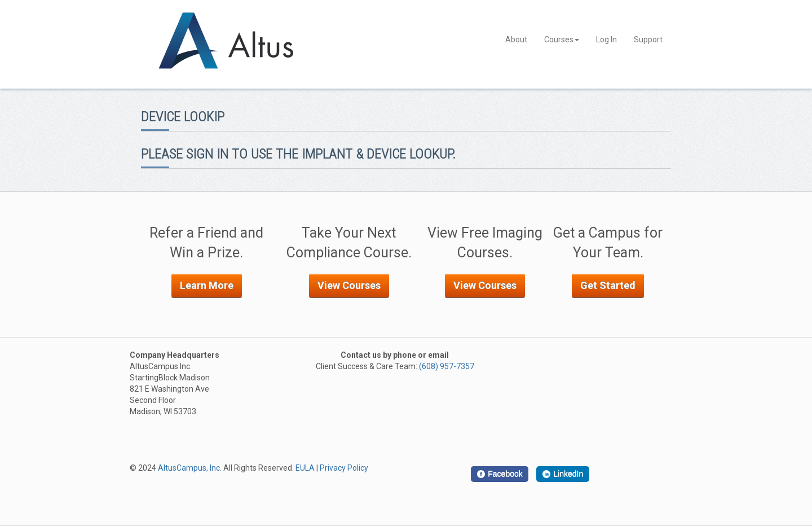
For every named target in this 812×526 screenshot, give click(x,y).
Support (648, 40)
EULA (305, 468)
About (516, 40)
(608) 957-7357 (447, 366)
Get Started (608, 285)
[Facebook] (500, 474)
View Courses (349, 285)
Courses (562, 40)
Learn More (207, 285)
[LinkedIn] (563, 474)
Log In (606, 40)
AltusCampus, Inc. (190, 468)
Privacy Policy (344, 468)
